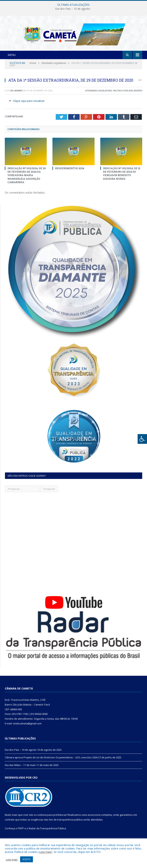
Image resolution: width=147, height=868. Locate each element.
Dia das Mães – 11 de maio (20, 772)
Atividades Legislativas (99, 98)
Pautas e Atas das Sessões (128, 98)
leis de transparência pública (66, 827)
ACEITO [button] (27, 859)
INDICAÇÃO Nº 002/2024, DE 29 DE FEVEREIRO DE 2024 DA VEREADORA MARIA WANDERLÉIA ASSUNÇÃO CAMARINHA (27, 182)
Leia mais (45, 852)
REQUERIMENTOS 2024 (70, 175)
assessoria (94, 822)
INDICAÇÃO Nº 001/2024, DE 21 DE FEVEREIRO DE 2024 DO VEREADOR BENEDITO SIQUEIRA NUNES (122, 181)
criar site (28, 822)
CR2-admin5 (16, 98)
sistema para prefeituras (52, 822)
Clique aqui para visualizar (29, 108)
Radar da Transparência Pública (47, 836)
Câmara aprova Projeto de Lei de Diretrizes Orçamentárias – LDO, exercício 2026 (51, 765)
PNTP (21, 836)
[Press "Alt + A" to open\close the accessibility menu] (142, 439)
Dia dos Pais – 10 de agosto (73, 9)
